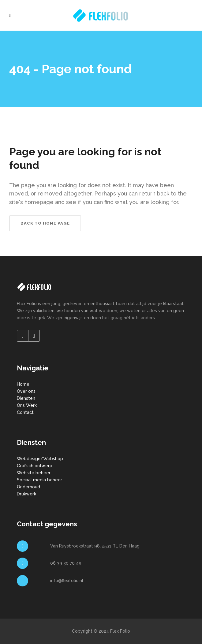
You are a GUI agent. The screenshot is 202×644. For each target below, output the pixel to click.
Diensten (26, 398)
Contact (25, 412)
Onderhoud (28, 487)
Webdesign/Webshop (40, 459)
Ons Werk (27, 405)
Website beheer (34, 473)
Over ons (26, 391)
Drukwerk (26, 494)
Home (23, 384)
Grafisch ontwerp (35, 466)
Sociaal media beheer (39, 480)
